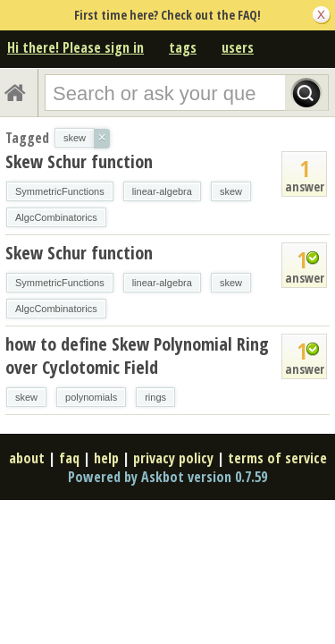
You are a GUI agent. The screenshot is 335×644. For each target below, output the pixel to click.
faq (69, 458)
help (106, 458)
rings (155, 397)
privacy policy (173, 458)
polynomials (91, 397)
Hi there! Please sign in (75, 47)
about (27, 458)
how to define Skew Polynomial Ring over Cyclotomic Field (137, 356)
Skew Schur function (79, 161)
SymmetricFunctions (60, 191)
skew (231, 191)
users (238, 47)
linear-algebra (162, 191)
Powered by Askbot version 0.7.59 (167, 477)
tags (183, 47)
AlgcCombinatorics (56, 217)
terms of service (277, 458)
